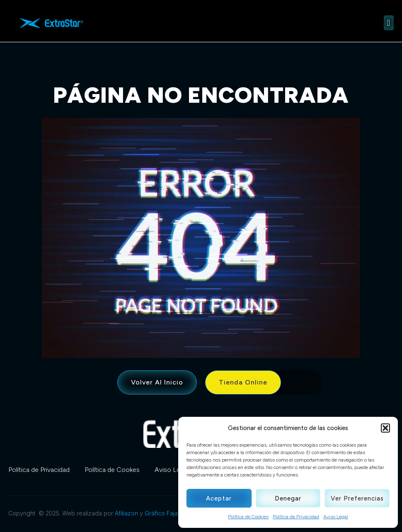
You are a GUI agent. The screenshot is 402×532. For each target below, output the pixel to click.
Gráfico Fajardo (166, 513)
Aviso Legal (336, 517)
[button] (385, 428)
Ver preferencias (357, 498)
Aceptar (219, 498)
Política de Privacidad (296, 517)
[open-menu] (389, 23)
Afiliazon (126, 513)
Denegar (288, 498)
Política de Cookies (248, 517)
